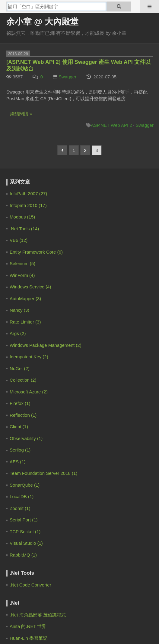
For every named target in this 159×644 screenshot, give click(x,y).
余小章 (26, 273)
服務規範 (66, 611)
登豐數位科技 (97, 634)
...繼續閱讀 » (19, 114)
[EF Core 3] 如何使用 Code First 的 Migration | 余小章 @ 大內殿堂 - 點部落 (70, 351)
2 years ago (143, 351)
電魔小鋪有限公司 (37, 634)
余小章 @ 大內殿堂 (42, 22)
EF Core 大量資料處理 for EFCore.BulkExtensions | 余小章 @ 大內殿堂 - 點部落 (74, 437)
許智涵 (26, 458)
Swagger (67, 77)
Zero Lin (28, 211)
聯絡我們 (93, 611)
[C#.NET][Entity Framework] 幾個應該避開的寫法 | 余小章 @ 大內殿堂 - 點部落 (73, 376)
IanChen (28, 303)
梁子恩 (26, 397)
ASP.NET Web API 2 (111, 125)
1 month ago (127, 258)
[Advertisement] (44, 528)
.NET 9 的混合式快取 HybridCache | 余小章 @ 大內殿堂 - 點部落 (62, 258)
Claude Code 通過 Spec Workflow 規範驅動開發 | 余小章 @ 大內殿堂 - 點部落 (72, 282)
